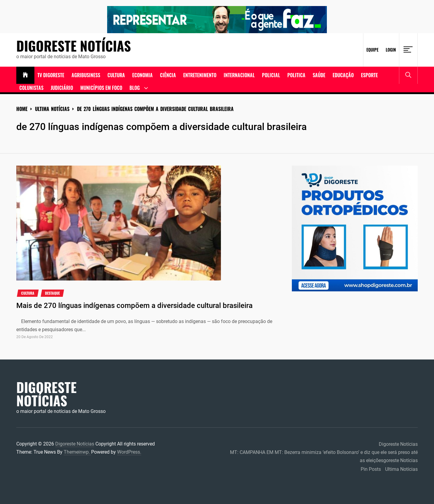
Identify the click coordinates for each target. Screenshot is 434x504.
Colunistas (31, 88)
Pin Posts (371, 469)
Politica (296, 75)
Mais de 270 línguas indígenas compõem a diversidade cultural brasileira (134, 306)
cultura (28, 293)
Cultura (116, 75)
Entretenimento (200, 75)
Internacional (239, 75)
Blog (135, 88)
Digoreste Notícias (74, 46)
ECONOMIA (142, 75)
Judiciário (62, 88)
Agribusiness (86, 75)
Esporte (369, 75)
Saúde (319, 75)
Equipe (372, 50)
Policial (271, 75)
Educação (343, 75)
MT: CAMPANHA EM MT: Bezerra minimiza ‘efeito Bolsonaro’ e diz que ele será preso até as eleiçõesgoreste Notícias (324, 456)
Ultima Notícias (401, 469)
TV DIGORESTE (51, 75)
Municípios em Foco (101, 88)
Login (391, 50)
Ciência (168, 75)
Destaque (52, 293)
